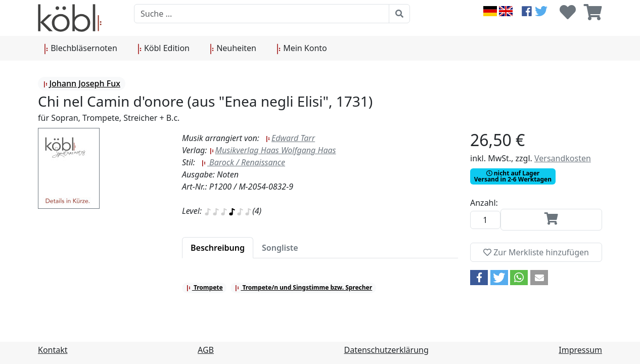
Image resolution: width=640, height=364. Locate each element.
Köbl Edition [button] (164, 49)
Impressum (580, 350)
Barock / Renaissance (243, 162)
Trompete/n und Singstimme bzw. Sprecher (303, 287)
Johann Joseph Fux (81, 83)
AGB (206, 350)
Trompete (204, 287)
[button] (479, 278)
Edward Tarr (290, 138)
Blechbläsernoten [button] (81, 49)
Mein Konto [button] (302, 49)
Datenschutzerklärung (386, 350)
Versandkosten (563, 158)
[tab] (218, 248)
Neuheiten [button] (233, 49)
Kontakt (53, 350)
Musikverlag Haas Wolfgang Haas (273, 150)
